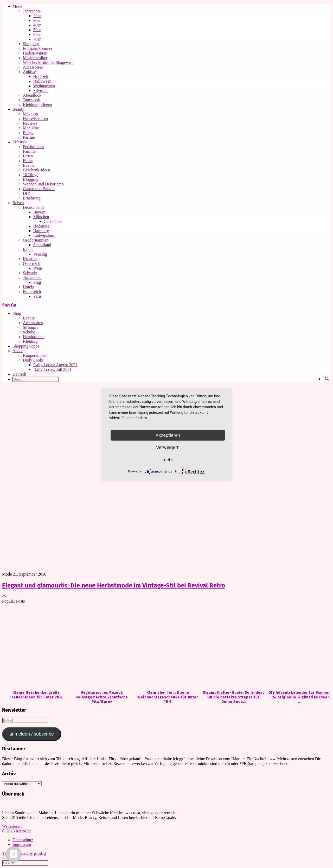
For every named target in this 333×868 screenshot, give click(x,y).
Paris (37, 296)
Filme (28, 161)
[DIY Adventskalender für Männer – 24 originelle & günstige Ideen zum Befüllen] (298, 647)
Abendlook (32, 95)
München (41, 217)
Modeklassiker (35, 58)
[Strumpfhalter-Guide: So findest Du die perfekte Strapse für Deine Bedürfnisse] (232, 647)
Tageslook (31, 100)
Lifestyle (20, 142)
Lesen (28, 156)
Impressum (22, 844)
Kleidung (31, 341)
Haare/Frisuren (35, 119)
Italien (28, 249)
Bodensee (41, 226)
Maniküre (31, 128)
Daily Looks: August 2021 (55, 365)
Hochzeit (41, 76)
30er (37, 20)
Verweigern (168, 447)
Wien (38, 268)
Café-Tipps (53, 221)
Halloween (42, 81)
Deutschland (33, 207)
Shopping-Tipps (26, 346)
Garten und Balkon (39, 189)
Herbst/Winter (35, 53)
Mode (17, 6)
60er (37, 34)
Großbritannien (36, 240)
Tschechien (32, 278)
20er (37, 16)
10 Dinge (31, 175)
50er (37, 30)
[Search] (327, 379)
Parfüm (29, 137)
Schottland (42, 245)
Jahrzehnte (32, 11)
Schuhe (29, 332)
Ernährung (32, 198)
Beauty (18, 109)
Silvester (41, 91)
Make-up (30, 114)
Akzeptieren (168, 435)
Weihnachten (44, 86)
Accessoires (33, 67)
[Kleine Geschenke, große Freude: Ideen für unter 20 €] (35, 647)
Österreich (32, 263)
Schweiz (30, 273)
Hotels (28, 287)
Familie (29, 151)
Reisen (18, 203)
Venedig (40, 254)
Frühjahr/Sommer (38, 48)
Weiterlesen (12, 826)
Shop (17, 313)
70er (37, 39)
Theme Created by (24, 853)
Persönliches (33, 147)
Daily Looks (33, 360)
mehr (168, 460)
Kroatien (30, 259)
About (18, 351)
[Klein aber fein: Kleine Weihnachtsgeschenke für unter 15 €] (167, 647)
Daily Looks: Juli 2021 (52, 369)
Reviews (30, 123)
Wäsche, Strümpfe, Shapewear (48, 62)
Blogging (31, 179)
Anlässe (30, 72)
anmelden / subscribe (32, 734)
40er (37, 25)
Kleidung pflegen (37, 105)
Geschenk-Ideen (36, 170)
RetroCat (9, 305)
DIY (27, 193)
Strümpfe (31, 327)
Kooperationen (35, 355)
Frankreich (32, 292)
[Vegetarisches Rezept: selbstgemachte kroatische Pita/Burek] (101, 647)
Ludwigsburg (44, 235)
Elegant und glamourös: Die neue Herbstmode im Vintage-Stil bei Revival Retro (114, 585)
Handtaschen (34, 337)
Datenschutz (23, 840)
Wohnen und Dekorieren (43, 184)
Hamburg (41, 231)
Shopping (31, 44)
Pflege (28, 133)
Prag (37, 282)
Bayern (39, 212)
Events (29, 165)
